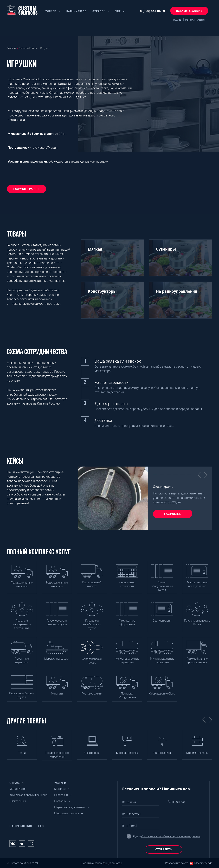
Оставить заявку (189, 11)
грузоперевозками (105, 84)
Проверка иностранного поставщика (22, 624)
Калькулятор (77, 11)
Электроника (92, 753)
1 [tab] (155, 475)
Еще (118, 11)
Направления (21, 826)
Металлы (57, 694)
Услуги (51, 11)
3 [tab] (169, 475)
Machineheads (203, 863)
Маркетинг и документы (70, 807)
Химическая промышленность (29, 795)
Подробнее (173, 514)
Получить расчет (27, 189)
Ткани (22, 753)
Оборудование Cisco (162, 694)
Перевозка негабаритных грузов (92, 624)
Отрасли (99, 11)
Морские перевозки (57, 659)
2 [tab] (162, 475)
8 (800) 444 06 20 (153, 11)
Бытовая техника (127, 753)
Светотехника (162, 753)
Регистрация (195, 20)
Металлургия (18, 789)
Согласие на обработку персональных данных (171, 836)
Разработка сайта (177, 863)
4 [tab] (176, 475)
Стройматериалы (197, 753)
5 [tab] (182, 475)
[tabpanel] (145, 498)
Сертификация (162, 621)
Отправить (164, 849)
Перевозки (61, 795)
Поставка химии (92, 694)
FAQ (41, 826)
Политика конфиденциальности (102, 863)
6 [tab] (189, 475)
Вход (177, 20)
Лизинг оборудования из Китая (162, 586)
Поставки (60, 801)
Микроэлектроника (67, 813)
